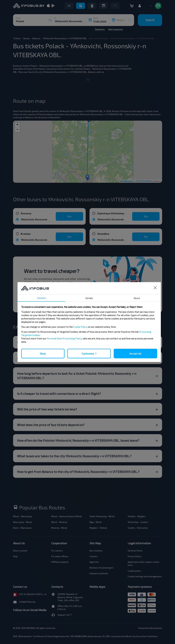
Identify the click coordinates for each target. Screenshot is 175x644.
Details (89, 298)
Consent (41, 298)
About (137, 298)
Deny (43, 353)
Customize (88, 353)
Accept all (135, 353)
